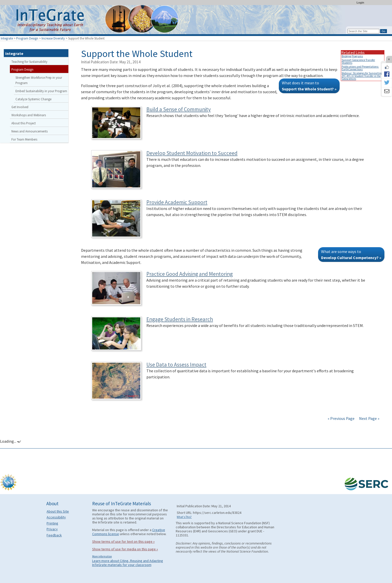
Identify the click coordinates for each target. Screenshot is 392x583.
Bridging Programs (352, 56)
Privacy (52, 529)
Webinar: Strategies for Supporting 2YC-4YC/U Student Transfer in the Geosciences (362, 76)
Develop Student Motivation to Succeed (192, 153)
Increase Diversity (53, 38)
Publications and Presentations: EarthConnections (360, 68)
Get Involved (20, 107)
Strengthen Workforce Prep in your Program (39, 80)
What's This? (184, 517)
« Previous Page (341, 418)
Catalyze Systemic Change (33, 99)
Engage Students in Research (180, 319)
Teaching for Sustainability (29, 62)
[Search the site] (363, 31)
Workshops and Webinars (29, 115)
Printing (52, 523)
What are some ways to (351, 255)
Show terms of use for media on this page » (125, 549)
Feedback (54, 535)
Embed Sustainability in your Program (41, 91)
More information (102, 556)
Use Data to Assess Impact (176, 365)
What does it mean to (309, 86)
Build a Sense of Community (179, 109)
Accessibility (56, 517)
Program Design (27, 38)
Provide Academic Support (177, 202)
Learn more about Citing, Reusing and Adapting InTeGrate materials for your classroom (128, 563)
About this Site (58, 511)
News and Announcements (30, 131)
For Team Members (24, 139)
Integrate (7, 38)
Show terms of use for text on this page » (123, 541)
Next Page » (369, 418)
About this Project (24, 123)
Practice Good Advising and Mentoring (190, 274)
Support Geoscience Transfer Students (358, 61)
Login (360, 3)
